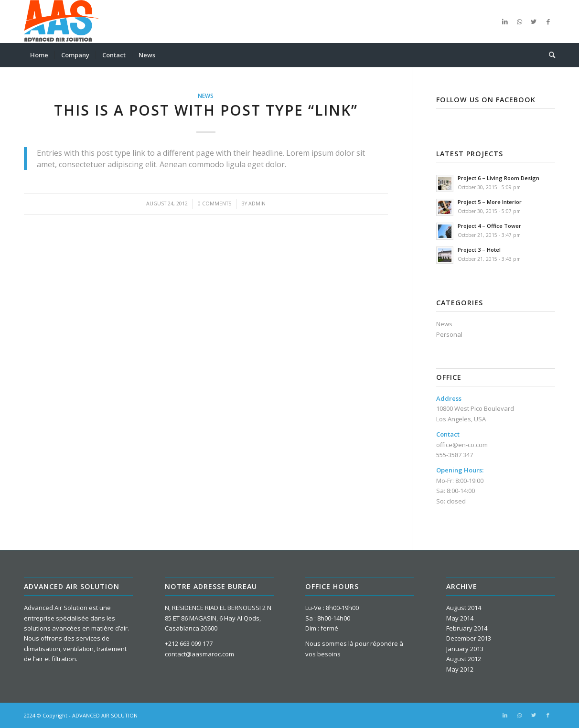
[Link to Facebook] (548, 21)
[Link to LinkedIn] (505, 21)
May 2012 (460, 669)
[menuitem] (39, 55)
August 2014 (464, 608)
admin (257, 203)
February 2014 (467, 628)
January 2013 (465, 649)
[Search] (549, 55)
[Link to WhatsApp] (519, 21)
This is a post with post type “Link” (206, 110)
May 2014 (460, 618)
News (206, 96)
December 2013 (469, 638)
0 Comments (214, 203)
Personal (449, 334)
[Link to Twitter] (534, 21)
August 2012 (464, 659)
